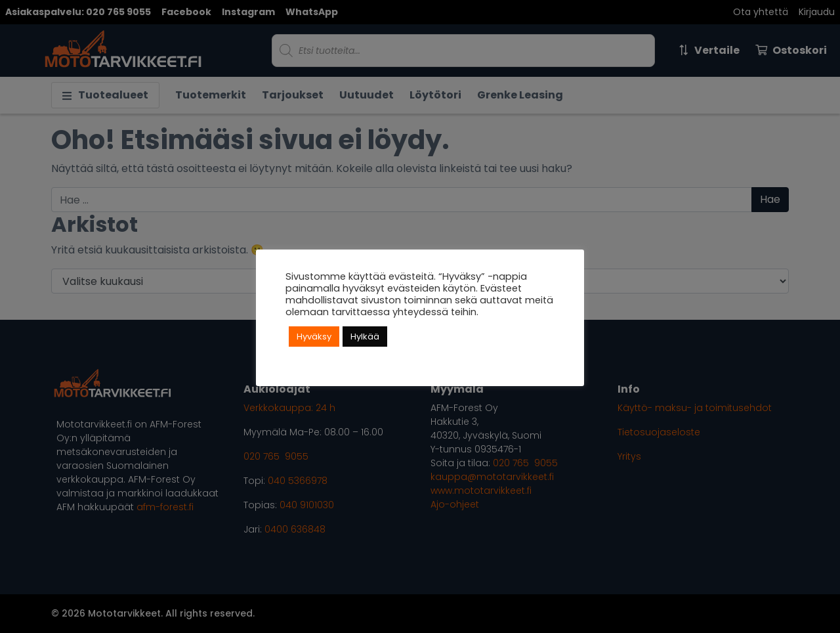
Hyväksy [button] (314, 337)
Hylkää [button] (365, 337)
